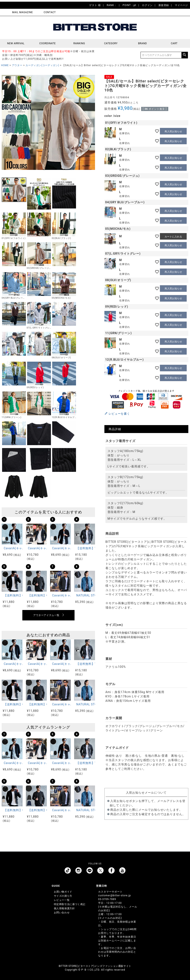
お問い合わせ (62, 913)
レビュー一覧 (62, 900)
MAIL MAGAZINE (22, 12)
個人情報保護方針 (64, 908)
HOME (5, 65)
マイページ (181, 5)
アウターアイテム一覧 (46, 615)
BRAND (142, 43)
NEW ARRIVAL (16, 43)
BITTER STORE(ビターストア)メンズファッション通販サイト (95, 966)
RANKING (79, 43)
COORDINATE (47, 43)
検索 (185, 55)
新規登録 (164, 5)
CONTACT (50, 12)
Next (90, 123)
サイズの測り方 (63, 896)
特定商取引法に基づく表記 (70, 904)
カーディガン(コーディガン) (42, 65)
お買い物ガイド (63, 892)
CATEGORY (111, 43)
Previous (7, 123)
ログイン (147, 5)
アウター (17, 65)
